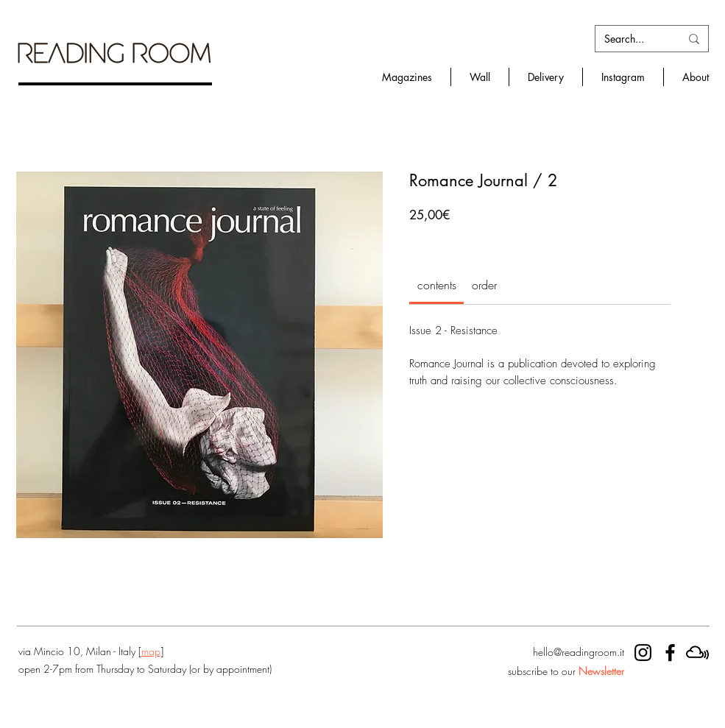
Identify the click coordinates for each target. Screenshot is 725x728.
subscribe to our (566, 671)
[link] (437, 285)
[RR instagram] (643, 653)
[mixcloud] (697, 653)
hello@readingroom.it (579, 652)
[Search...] (631, 39)
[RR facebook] (670, 653)
